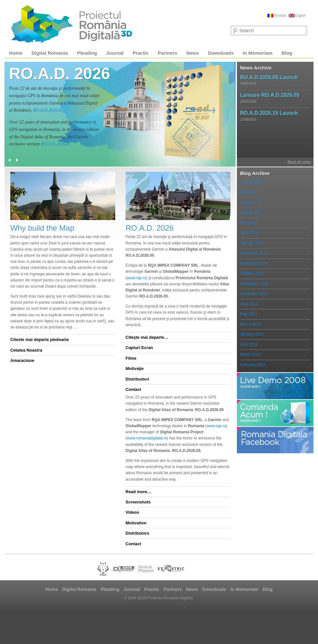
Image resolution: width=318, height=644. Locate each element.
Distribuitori (137, 379)
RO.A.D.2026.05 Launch (269, 77)
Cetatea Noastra (26, 350)
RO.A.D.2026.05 (48, 110)
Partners (168, 53)
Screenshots (138, 502)
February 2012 (253, 365)
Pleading (87, 53)
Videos (132, 512)
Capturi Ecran (139, 348)
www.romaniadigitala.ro (147, 438)
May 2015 (249, 223)
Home (16, 53)
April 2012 (249, 345)
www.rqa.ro (136, 278)
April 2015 (249, 233)
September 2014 (254, 284)
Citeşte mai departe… (147, 337)
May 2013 (249, 314)
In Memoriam (258, 53)
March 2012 (250, 354)
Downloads (221, 53)
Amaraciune (22, 360)
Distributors (137, 533)
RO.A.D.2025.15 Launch (269, 113)
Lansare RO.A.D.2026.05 (270, 95)
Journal (115, 53)
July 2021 (248, 192)
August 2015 (251, 213)
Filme (131, 358)
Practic (141, 53)
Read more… (138, 492)
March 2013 (250, 324)
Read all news (299, 162)
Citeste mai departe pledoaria (39, 340)
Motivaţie (135, 368)
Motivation (136, 523)
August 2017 (251, 203)
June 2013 (249, 304)
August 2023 (251, 182)
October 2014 (252, 273)
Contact (133, 389)
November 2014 (254, 263)
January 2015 (252, 243)
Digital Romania (50, 53)
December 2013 (254, 294)
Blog (287, 53)
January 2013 (252, 334)
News (193, 53)
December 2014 (254, 253)
